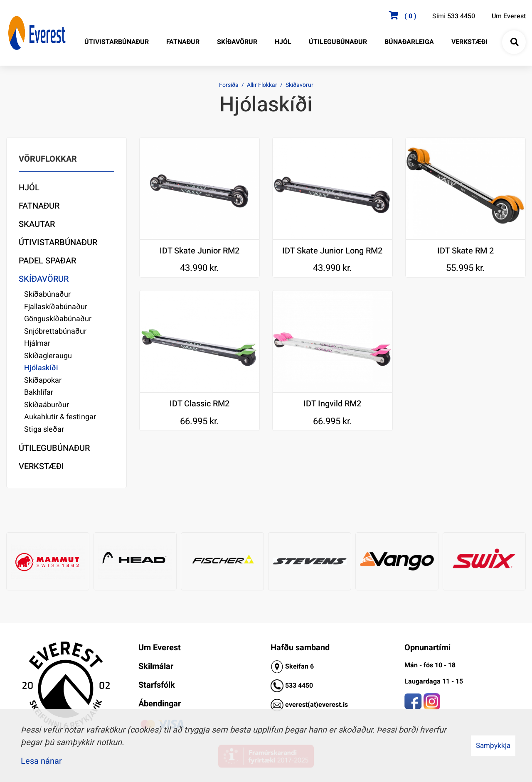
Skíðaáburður (47, 405)
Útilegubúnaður (54, 448)
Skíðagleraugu (48, 356)
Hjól (29, 188)
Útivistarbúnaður (58, 242)
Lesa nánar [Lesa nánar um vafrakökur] (41, 761)
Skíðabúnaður (47, 294)
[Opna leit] (514, 42)
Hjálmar (37, 343)
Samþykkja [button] (493, 746)
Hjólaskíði (41, 368)
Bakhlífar (39, 392)
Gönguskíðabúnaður (58, 319)
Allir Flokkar (262, 85)
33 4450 (301, 686)
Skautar (37, 224)
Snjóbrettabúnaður (55, 331)
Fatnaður (39, 206)
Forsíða (229, 85)
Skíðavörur (299, 85)
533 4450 (461, 16)
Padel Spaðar (47, 261)
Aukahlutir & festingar (60, 417)
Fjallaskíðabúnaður (56, 307)
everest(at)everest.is (316, 705)
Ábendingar (160, 704)
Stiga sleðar (44, 429)
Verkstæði (41, 466)
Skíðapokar (43, 380)
